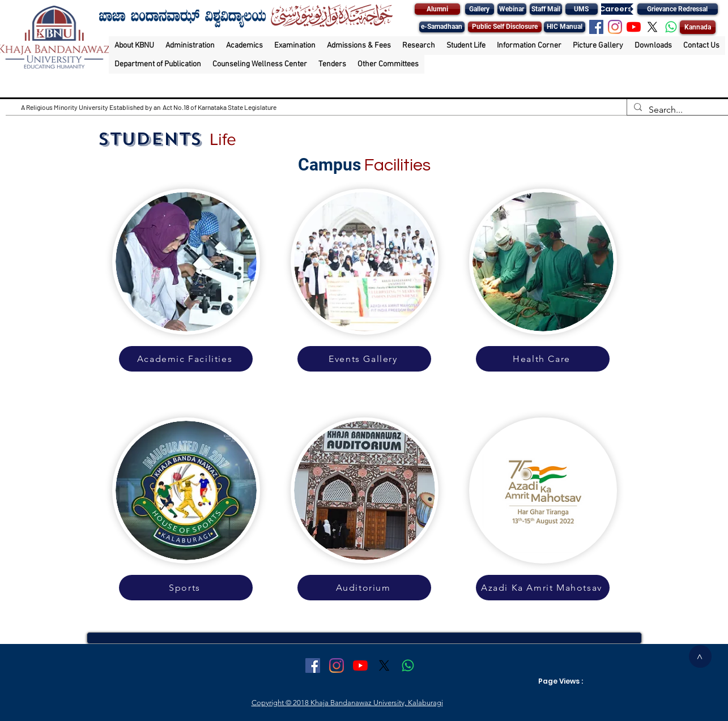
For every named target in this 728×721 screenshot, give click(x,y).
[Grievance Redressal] (678, 9)
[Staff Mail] (546, 9)
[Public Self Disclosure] (505, 27)
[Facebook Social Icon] (596, 27)
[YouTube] (634, 27)
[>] (700, 656)
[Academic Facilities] (186, 359)
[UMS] (582, 9)
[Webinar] (512, 9)
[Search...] (676, 110)
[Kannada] (698, 27)
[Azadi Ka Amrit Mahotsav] (543, 588)
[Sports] (186, 588)
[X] (652, 27)
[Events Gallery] (364, 359)
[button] (134, 46)
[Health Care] (543, 359)
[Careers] (616, 9)
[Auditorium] (364, 588)
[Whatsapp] (671, 27)
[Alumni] (437, 9)
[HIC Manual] (565, 27)
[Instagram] (615, 27)
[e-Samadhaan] (442, 27)
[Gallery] (480, 9)
